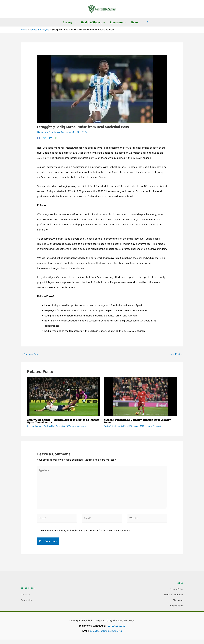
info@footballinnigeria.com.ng (106, 634)
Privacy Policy (176, 592)
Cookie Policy (177, 609)
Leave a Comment (80, 426)
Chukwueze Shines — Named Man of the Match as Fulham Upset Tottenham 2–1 (59, 421)
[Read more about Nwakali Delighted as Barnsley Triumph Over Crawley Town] (140, 397)
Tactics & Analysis (61, 132)
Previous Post (30, 354)
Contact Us (26, 603)
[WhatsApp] (57, 138)
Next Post (176, 354)
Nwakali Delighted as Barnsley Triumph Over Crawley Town (139, 421)
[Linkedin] (51, 138)
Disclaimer (178, 603)
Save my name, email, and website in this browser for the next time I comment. (86, 533)
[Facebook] (38, 138)
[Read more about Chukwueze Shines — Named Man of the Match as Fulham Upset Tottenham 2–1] (64, 397)
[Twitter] (45, 138)
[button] (74, 22)
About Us (26, 597)
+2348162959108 (116, 629)
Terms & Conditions (173, 597)
